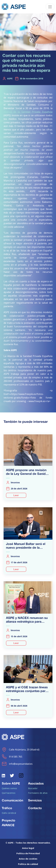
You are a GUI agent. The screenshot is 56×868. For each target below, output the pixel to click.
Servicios (35, 800)
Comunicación (12, 800)
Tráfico (7, 808)
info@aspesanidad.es (17, 764)
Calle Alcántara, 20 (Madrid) (21, 750)
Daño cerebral (9, 813)
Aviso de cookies (28, 859)
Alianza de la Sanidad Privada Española (28, 112)
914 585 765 (12, 757)
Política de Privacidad (28, 853)
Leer (16, 495)
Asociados (36, 783)
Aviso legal (28, 848)
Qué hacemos (9, 793)
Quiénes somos (9, 788)
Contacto (35, 808)
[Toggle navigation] (50, 7)
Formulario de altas (38, 793)
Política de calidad (28, 864)
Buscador (33, 788)
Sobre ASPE (11, 783)
